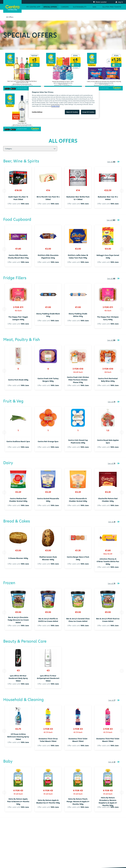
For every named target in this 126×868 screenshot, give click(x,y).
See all (111, 162)
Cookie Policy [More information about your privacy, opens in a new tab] (55, 106)
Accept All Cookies (88, 112)
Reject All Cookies (72, 112)
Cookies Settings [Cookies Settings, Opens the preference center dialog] (37, 112)
